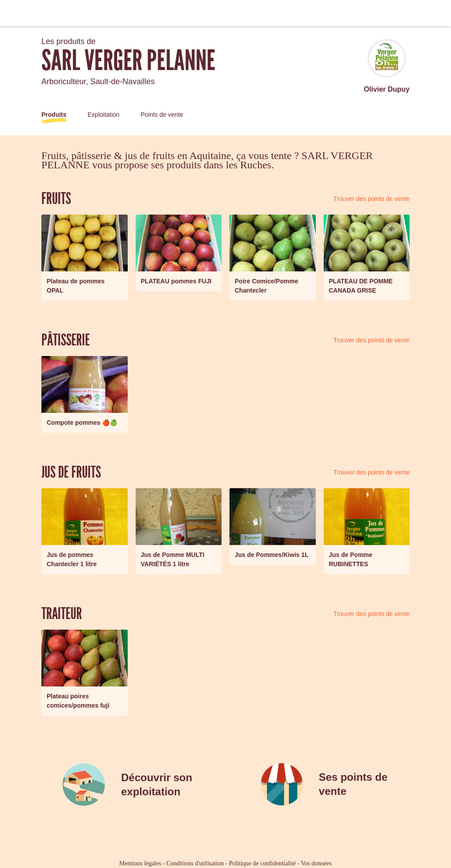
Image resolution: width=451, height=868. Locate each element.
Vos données (316, 863)
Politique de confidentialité (262, 863)
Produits (54, 115)
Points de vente (162, 115)
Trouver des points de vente (372, 199)
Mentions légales (140, 863)
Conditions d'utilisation (195, 863)
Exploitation (104, 115)
